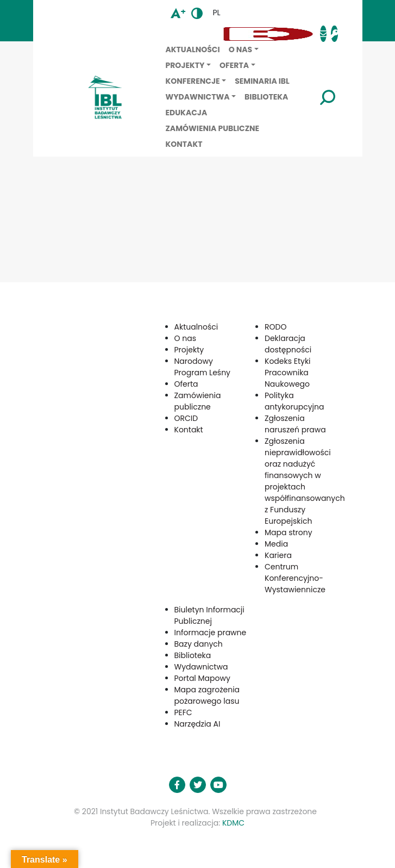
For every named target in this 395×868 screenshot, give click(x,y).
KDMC (233, 823)
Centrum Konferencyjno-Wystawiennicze (295, 578)
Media (276, 544)
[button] (138, 34)
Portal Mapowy (202, 678)
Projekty (185, 65)
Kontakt (184, 144)
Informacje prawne (211, 633)
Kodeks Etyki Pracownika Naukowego (288, 373)
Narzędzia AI (197, 724)
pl (216, 13)
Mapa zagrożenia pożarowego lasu (207, 695)
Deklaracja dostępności (288, 344)
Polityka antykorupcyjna (294, 401)
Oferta (234, 65)
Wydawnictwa (198, 97)
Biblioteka (266, 97)
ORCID (186, 418)
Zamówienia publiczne (213, 128)
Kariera (278, 555)
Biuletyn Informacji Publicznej (209, 615)
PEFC (183, 712)
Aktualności (193, 49)
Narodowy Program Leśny (202, 367)
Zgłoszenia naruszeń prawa (295, 424)
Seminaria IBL (262, 81)
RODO (275, 327)
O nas (240, 49)
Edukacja (187, 113)
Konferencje (193, 81)
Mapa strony (289, 532)
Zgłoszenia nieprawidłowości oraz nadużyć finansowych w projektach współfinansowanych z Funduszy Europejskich (305, 481)
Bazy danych (199, 644)
